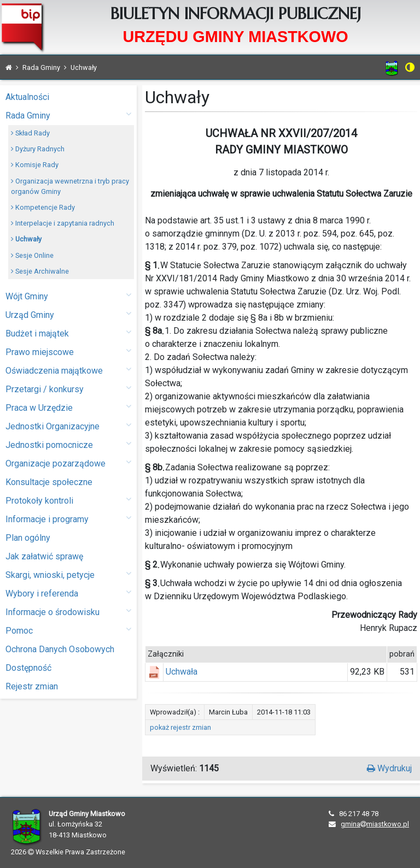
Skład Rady (30, 133)
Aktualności (27, 97)
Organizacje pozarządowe (68, 463)
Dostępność (28, 668)
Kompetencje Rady (43, 207)
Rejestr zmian (32, 686)
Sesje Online (32, 255)
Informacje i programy (68, 519)
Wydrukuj (389, 768)
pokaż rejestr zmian (180, 727)
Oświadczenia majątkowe (68, 370)
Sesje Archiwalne (40, 271)
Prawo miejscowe (68, 352)
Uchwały (26, 239)
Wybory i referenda (68, 593)
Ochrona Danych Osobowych (60, 649)
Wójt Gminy (68, 296)
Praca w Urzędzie (68, 407)
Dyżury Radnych (38, 149)
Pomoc (68, 630)
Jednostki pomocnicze (68, 444)
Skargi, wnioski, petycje (68, 574)
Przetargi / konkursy (68, 389)
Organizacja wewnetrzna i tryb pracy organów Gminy (70, 186)
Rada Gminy (68, 115)
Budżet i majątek (68, 333)
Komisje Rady (35, 165)
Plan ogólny (28, 538)
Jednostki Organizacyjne (68, 426)
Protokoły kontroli (68, 500)
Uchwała (182, 672)
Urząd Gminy (68, 314)
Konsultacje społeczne (49, 482)
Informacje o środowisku (68, 612)
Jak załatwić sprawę (44, 556)
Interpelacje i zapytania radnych (63, 223)
